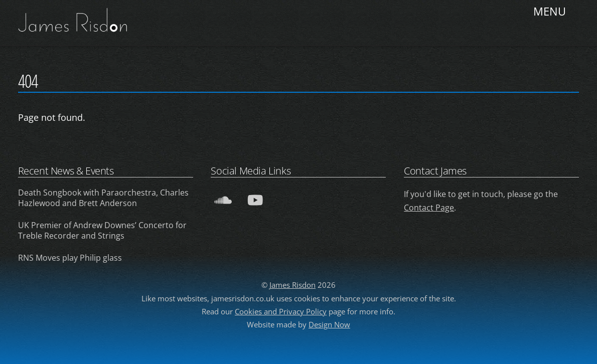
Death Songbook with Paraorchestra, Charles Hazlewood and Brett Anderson (103, 198)
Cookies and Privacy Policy (281, 311)
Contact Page (429, 208)
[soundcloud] (225, 199)
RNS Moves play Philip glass (70, 258)
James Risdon (292, 285)
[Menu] (551, 14)
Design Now (329, 324)
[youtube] (257, 199)
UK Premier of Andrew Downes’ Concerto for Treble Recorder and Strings (102, 231)
